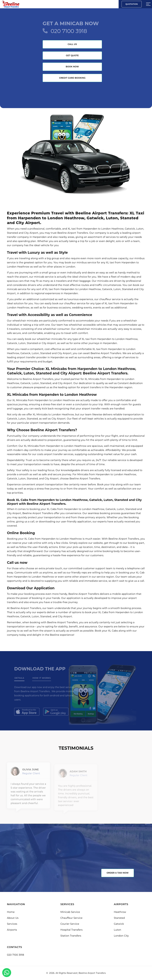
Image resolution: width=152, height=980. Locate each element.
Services (12, 924)
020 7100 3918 (69, 31)
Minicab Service (70, 912)
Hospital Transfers (71, 930)
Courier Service (70, 924)
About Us (13, 918)
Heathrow (120, 912)
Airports (12, 930)
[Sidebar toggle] (148, 4)
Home (11, 912)
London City (121, 936)
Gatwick (119, 924)
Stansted (119, 918)
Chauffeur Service (71, 918)
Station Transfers (71, 936)
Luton (117, 930)
